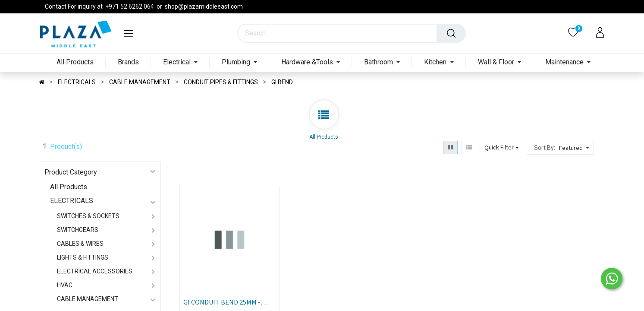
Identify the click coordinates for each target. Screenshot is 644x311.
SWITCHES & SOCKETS (88, 216)
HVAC (65, 285)
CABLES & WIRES (80, 244)
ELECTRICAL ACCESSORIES (95, 271)
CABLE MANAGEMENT (88, 299)
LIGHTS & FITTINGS (83, 257)
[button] (575, 148)
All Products (69, 187)
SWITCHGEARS (78, 230)
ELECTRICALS (72, 201)
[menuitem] (75, 62)
